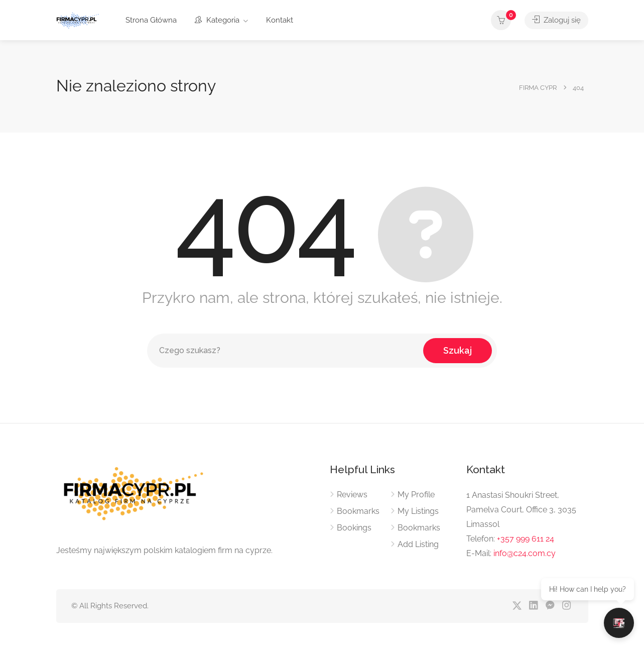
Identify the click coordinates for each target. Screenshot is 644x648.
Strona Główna (151, 20)
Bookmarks (358, 511)
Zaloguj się (556, 20)
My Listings (418, 511)
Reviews (352, 495)
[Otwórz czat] (619, 623)
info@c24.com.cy (525, 553)
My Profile (416, 495)
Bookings (354, 528)
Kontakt (280, 20)
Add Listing (418, 544)
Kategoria (217, 20)
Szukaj (458, 350)
